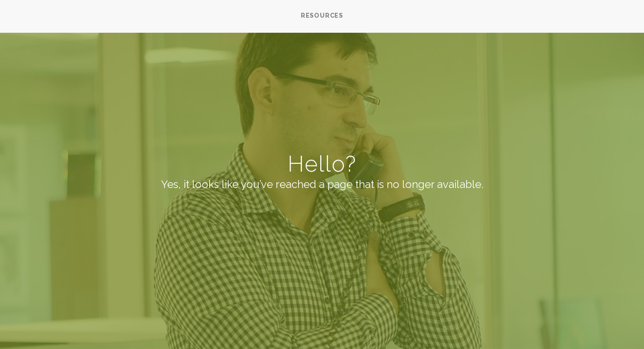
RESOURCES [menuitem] (322, 15)
